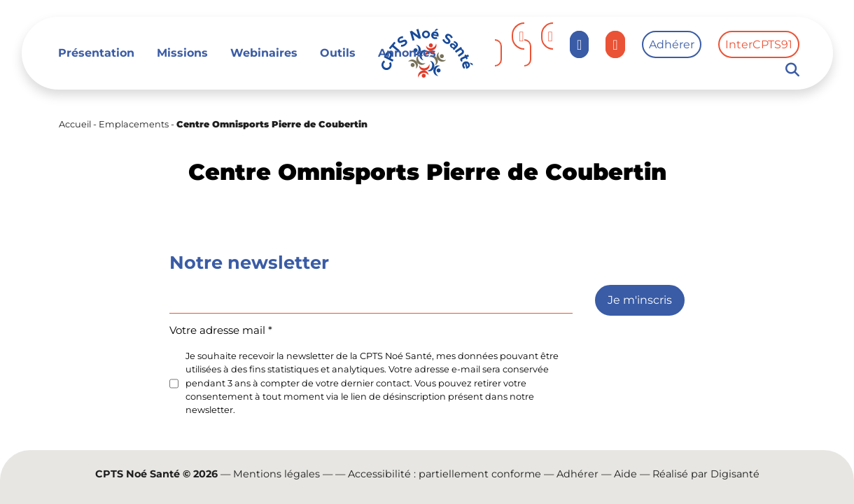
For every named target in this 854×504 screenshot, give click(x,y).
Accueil (75, 124)
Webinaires (264, 53)
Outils (338, 53)
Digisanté (735, 474)
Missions (182, 53)
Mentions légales (276, 474)
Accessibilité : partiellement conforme (444, 474)
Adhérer (672, 44)
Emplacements (134, 124)
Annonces (407, 53)
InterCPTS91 (759, 44)
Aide (625, 474)
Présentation (96, 53)
